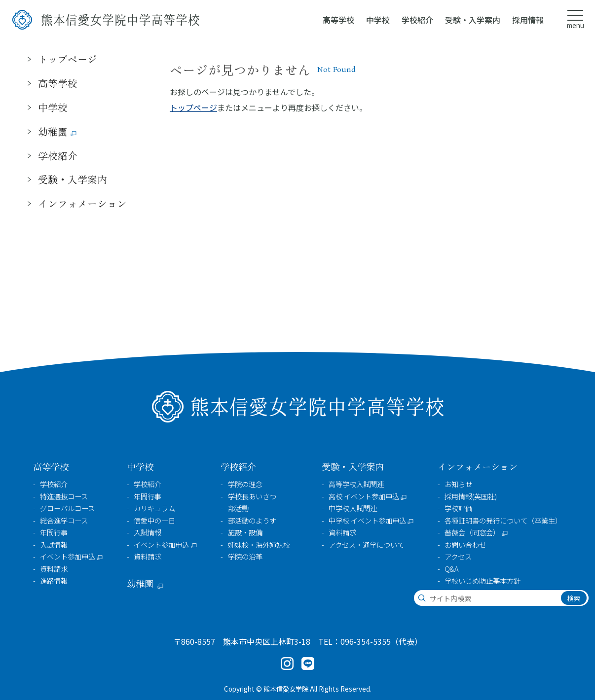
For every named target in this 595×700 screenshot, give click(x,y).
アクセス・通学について (366, 545)
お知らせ (458, 484)
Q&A (451, 569)
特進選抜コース (64, 496)
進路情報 (54, 581)
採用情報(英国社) (471, 496)
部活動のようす (252, 521)
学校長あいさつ (252, 496)
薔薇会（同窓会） (472, 532)
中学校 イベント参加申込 (367, 521)
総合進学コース (64, 521)
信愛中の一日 (154, 521)
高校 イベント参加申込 (364, 496)
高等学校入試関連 (356, 484)
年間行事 (54, 532)
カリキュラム (154, 508)
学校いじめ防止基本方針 (483, 581)
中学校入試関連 (353, 508)
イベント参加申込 (68, 557)
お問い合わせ (465, 545)
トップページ (193, 107)
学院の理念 (245, 484)
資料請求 (54, 569)
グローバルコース (67, 508)
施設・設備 (245, 532)
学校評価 (458, 508)
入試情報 (54, 545)
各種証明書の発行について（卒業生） (503, 521)
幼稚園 (53, 131)
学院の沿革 (245, 557)
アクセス (458, 557)
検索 (574, 598)
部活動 (238, 508)
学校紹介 (54, 484)
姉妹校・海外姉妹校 (259, 545)
